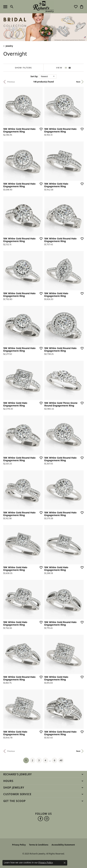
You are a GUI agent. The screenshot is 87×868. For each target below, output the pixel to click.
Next (78, 82)
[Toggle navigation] (5, 7)
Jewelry (9, 46)
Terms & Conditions (39, 845)
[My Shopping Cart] (82, 7)
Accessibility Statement (63, 845)
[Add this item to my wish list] (41, 129)
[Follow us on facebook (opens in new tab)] (40, 819)
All (61, 760)
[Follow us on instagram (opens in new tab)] (47, 819)
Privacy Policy (19, 845)
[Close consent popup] (65, 863)
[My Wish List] (76, 7)
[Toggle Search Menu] (12, 7)
